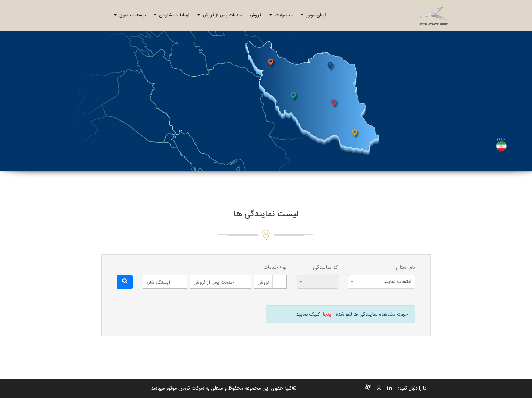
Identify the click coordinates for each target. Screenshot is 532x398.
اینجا (328, 314)
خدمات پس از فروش (220, 15)
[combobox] (382, 282)
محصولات (281, 15)
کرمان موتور (313, 15)
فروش (255, 15)
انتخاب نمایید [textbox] (397, 282)
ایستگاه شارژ (158, 283)
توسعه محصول (130, 15)
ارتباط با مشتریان (172, 15)
